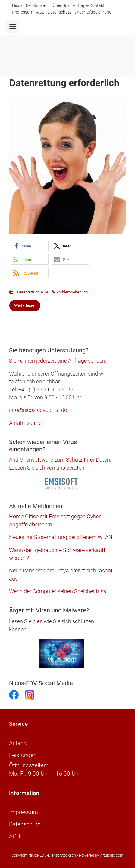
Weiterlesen (25, 305)
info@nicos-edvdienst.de (38, 410)
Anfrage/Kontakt (89, 6)
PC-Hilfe (48, 292)
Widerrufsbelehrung (93, 12)
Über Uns (61, 6)
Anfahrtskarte (25, 423)
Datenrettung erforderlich (64, 83)
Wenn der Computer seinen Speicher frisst (58, 591)
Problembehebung (72, 292)
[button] (30, 246)
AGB (40, 12)
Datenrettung (28, 292)
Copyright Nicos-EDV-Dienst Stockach (44, 855)
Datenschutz (60, 12)
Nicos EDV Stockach (31, 6)
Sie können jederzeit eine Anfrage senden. (58, 361)
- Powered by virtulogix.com (100, 855)
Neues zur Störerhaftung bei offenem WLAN (61, 537)
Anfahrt (18, 743)
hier (37, 621)
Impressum (23, 12)
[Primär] (13, 26)
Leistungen (23, 755)
